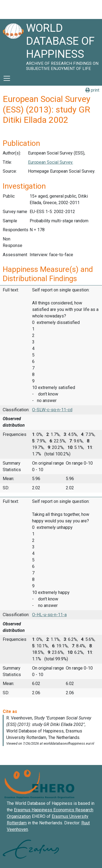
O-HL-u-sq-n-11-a (49, 615)
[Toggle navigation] (7, 78)
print (92, 90)
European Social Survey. (51, 162)
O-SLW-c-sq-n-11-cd (52, 410)
